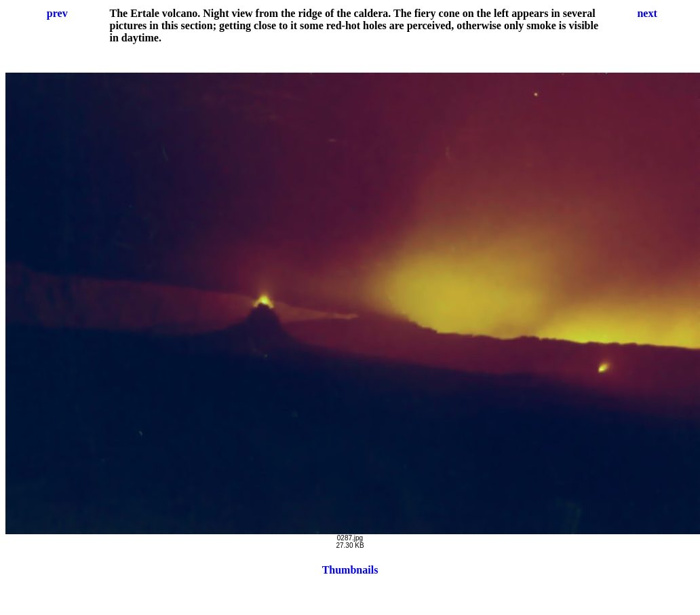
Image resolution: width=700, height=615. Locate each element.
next (647, 13)
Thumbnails (350, 570)
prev (57, 13)
